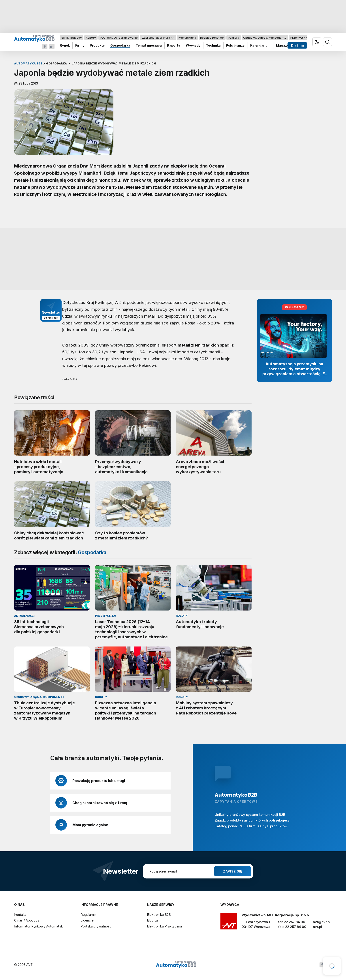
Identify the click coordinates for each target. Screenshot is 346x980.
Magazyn (283, 46)
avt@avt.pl (322, 922)
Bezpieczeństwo (212, 38)
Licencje (87, 920)
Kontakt (20, 915)
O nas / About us (27, 920)
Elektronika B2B (159, 915)
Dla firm (297, 46)
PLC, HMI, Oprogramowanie (119, 38)
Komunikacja (187, 38)
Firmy (80, 46)
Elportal (153, 920)
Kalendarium (260, 46)
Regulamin (88, 915)
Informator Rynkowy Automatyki (39, 926)
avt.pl (317, 927)
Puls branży (235, 46)
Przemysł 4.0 (299, 38)
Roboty (91, 38)
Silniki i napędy (71, 38)
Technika (213, 46)
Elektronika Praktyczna (164, 926)
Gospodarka (120, 46)
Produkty (97, 46)
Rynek (65, 46)
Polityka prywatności (96, 926)
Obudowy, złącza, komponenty (265, 38)
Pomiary (233, 38)
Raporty (174, 46)
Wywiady (193, 46)
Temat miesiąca (149, 46)
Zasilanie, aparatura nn (158, 38)
